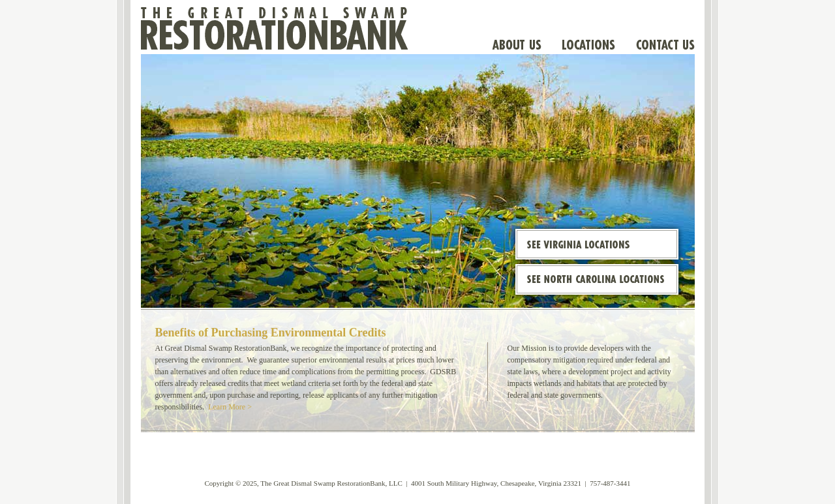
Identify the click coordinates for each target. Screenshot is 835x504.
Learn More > (230, 407)
